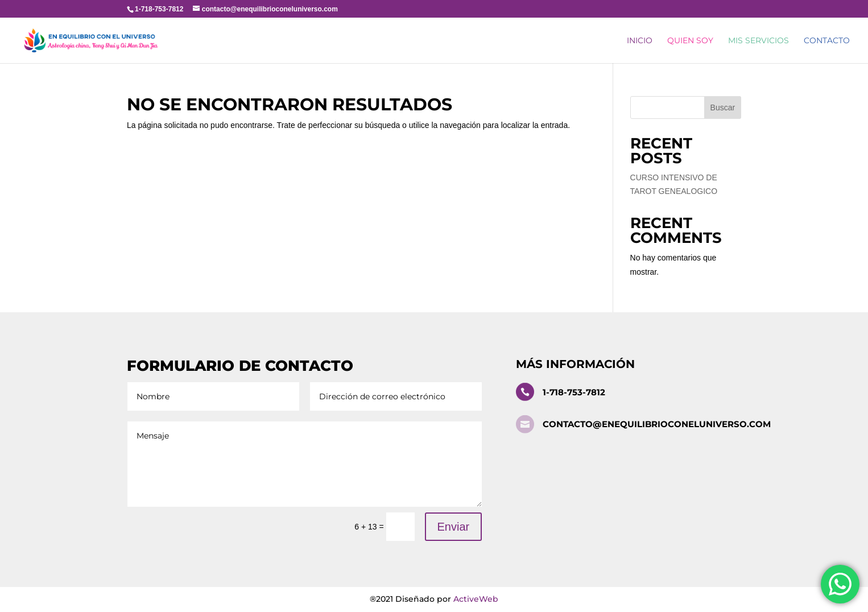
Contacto (827, 41)
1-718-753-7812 (574, 392)
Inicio (640, 41)
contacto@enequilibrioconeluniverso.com (657, 424)
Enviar (454, 527)
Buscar (723, 107)
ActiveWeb (476, 599)
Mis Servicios (759, 41)
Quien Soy (690, 41)
